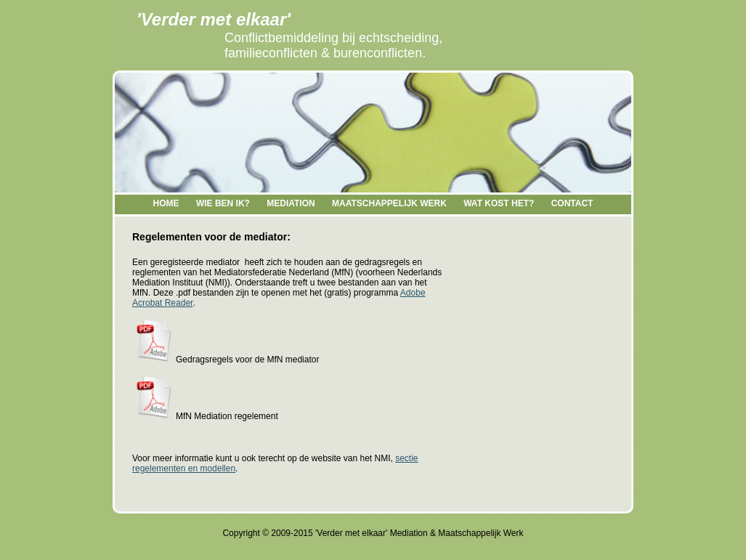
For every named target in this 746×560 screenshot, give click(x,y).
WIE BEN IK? (223, 203)
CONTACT (572, 203)
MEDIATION (291, 203)
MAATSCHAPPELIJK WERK (389, 203)
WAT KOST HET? (499, 203)
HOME (166, 203)
